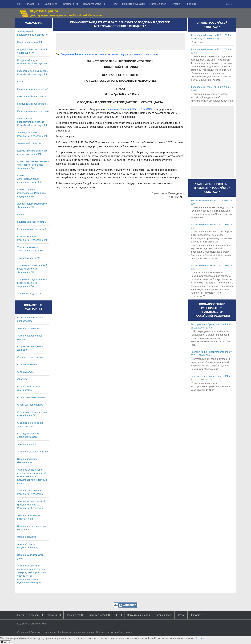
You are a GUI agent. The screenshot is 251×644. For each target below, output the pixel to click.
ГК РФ (21, 82)
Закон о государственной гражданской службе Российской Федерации (31, 505)
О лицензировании (28, 364)
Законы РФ (50, 4)
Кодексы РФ (32, 4)
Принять (5, 642)
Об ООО (22, 379)
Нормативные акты (134, 4)
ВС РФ (114, 4)
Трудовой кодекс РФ (29, 258)
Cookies (199, 638)
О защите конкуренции (30, 357)
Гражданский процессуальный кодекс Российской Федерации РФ (32, 122)
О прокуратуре (25, 372)
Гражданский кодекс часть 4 (33, 111)
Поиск (21, 615)
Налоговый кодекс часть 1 (32, 222)
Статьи (176, 4)
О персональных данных (31, 397)
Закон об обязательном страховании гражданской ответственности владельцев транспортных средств (32, 476)
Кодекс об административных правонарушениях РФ (29, 179)
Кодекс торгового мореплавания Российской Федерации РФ (32, 193)
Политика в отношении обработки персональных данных (62, 632)
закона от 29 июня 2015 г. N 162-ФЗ (129, 109)
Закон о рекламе (27, 537)
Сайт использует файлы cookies (114, 632)
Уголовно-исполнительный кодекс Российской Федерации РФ (32, 269)
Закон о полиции (27, 444)
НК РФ (21, 214)
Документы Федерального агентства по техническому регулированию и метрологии (110, 54)
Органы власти (158, 4)
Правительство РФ (94, 4)
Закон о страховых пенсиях (33, 452)
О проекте (190, 4)
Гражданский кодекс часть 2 (33, 96)
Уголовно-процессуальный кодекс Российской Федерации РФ (32, 283)
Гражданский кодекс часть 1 (33, 89)
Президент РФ (70, 4)
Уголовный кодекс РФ (29, 293)
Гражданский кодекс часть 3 (33, 104)
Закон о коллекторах (29, 328)
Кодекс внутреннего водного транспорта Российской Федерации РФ (33, 165)
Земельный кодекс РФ (30, 143)
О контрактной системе (30, 405)
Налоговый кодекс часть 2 (32, 229)
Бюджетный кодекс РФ (30, 42)
